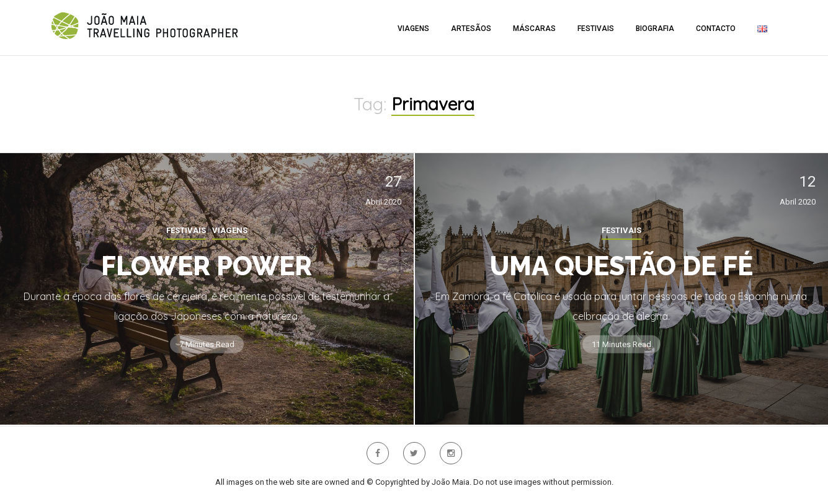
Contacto (716, 29)
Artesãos (471, 29)
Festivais (596, 29)
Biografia (655, 29)
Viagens (413, 29)
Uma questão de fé (621, 266)
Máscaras (534, 29)
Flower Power (207, 266)
